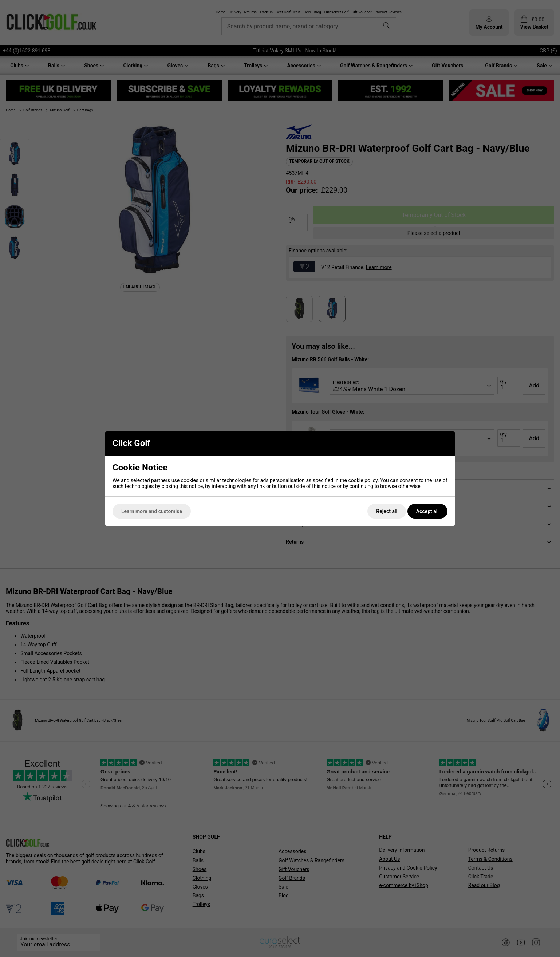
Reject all (387, 511)
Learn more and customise (152, 511)
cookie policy (363, 480)
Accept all (427, 511)
